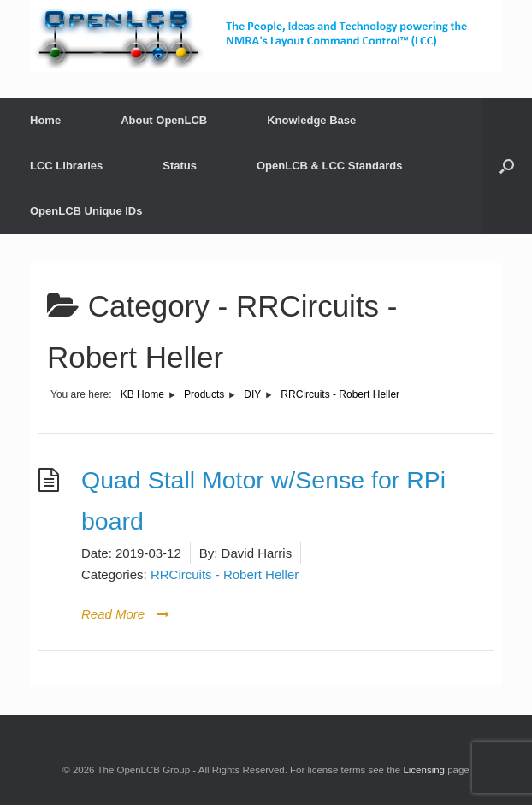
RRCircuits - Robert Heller (225, 574)
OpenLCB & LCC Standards (329, 166)
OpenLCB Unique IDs (86, 211)
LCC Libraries (66, 166)
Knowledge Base (311, 120)
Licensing (424, 770)
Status (180, 166)
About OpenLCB (164, 120)
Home (45, 120)
